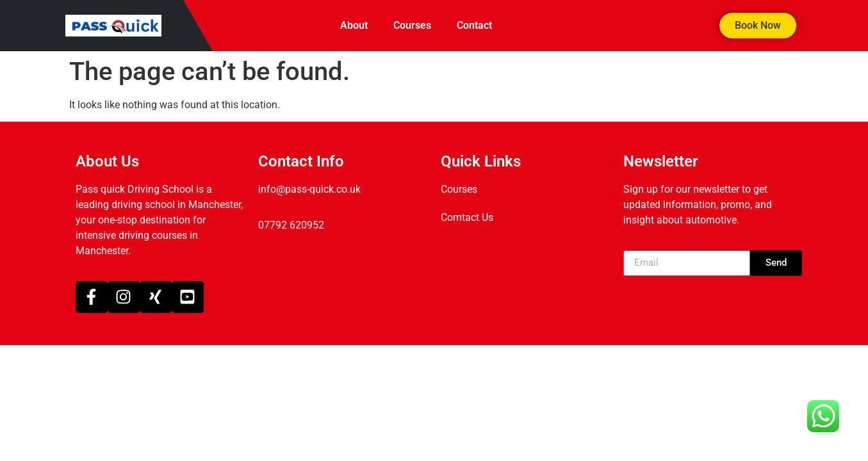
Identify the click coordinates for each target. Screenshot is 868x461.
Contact (474, 25)
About (354, 25)
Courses (412, 25)
